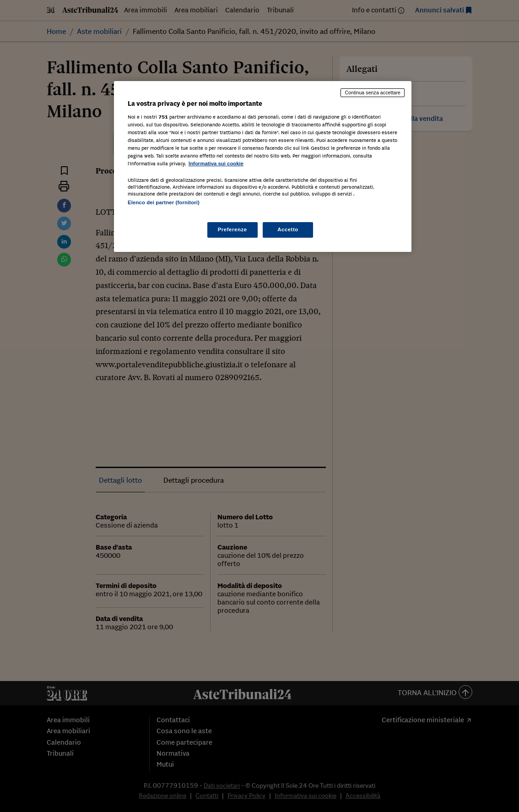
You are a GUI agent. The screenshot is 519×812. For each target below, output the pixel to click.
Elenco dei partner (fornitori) (164, 202)
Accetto (288, 229)
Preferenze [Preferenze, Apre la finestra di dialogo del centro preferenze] (232, 229)
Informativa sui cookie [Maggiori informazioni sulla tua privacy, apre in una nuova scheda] (216, 163)
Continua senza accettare (373, 93)
